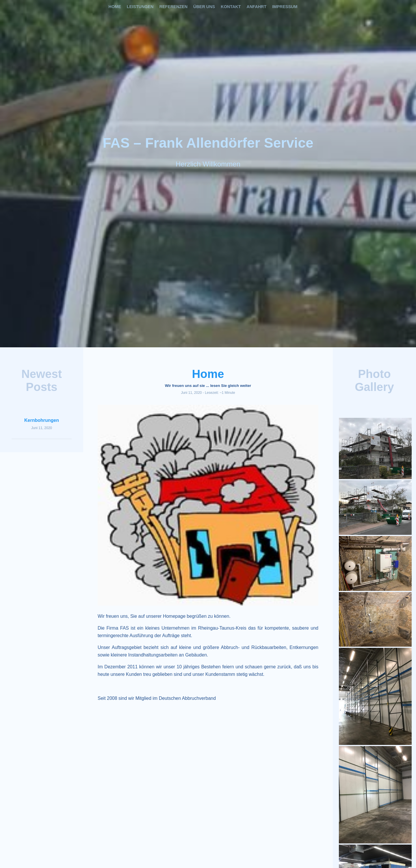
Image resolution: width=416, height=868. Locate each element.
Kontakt (231, 7)
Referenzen (174, 7)
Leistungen (140, 7)
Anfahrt (257, 7)
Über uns (204, 7)
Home (115, 7)
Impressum (285, 7)
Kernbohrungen (42, 420)
